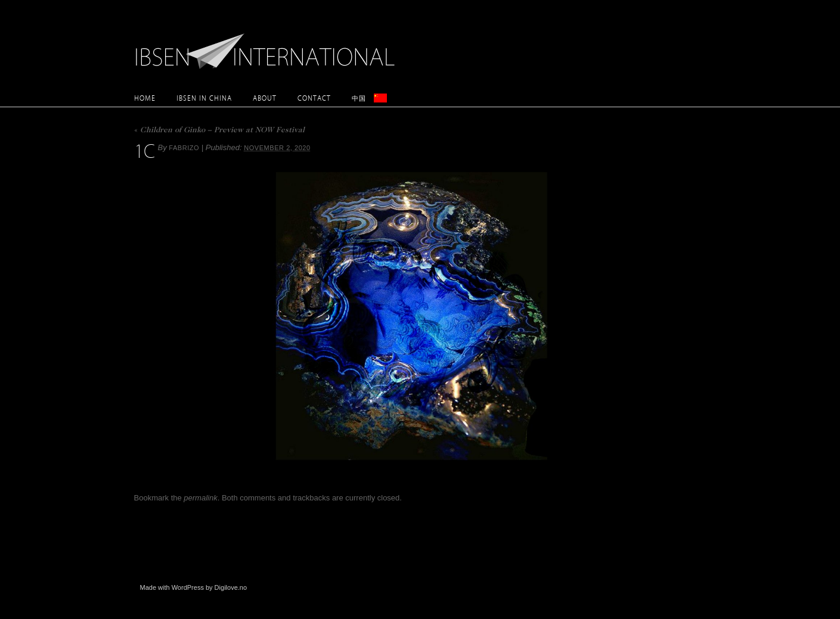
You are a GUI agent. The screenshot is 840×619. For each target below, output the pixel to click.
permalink (200, 498)
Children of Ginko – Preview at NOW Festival (219, 131)
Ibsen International (268, 45)
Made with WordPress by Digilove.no (194, 587)
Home (145, 98)
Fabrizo (184, 148)
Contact (314, 98)
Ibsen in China (204, 98)
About (265, 98)
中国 (359, 98)
